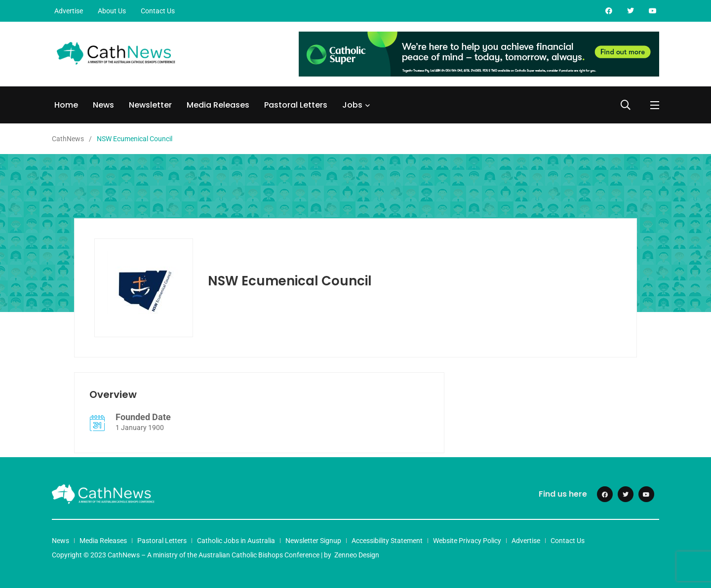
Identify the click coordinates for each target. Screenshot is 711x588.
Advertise (69, 11)
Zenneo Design (357, 555)
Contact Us (158, 11)
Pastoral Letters (296, 105)
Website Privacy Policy (467, 541)
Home (66, 105)
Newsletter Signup (313, 541)
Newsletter (150, 105)
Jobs (352, 105)
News (103, 105)
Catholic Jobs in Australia (236, 541)
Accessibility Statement (387, 541)
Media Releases (218, 105)
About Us (112, 11)
